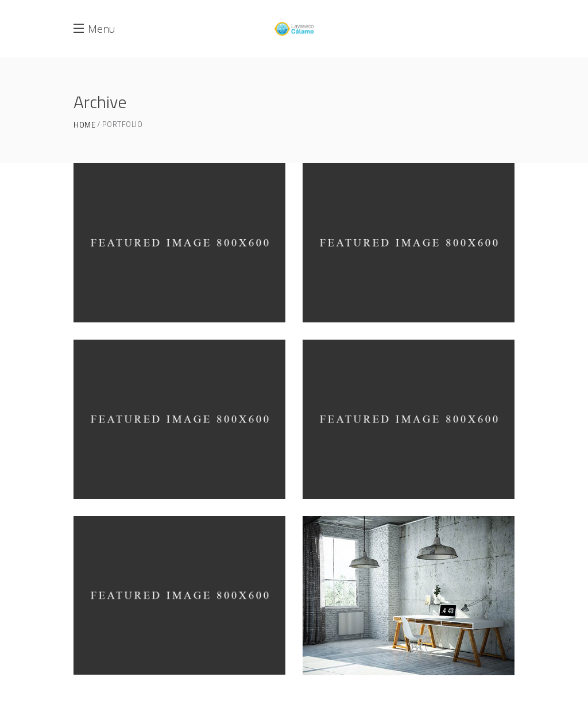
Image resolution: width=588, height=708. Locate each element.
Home (84, 125)
